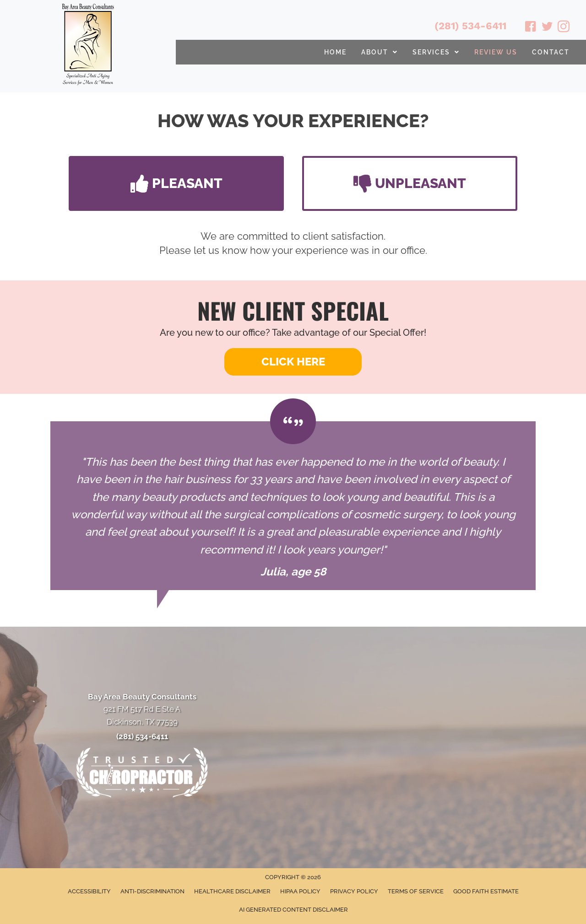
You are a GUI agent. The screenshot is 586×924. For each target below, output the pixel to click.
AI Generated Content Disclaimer (293, 910)
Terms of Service (416, 891)
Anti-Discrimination (152, 891)
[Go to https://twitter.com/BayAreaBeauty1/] (547, 28)
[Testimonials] (293, 506)
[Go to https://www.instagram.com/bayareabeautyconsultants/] (564, 28)
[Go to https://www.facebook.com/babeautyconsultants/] (531, 28)
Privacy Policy (354, 891)
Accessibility (89, 891)
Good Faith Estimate (486, 891)
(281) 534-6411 (470, 26)
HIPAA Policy (300, 891)
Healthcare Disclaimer (232, 891)
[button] (176, 183)
